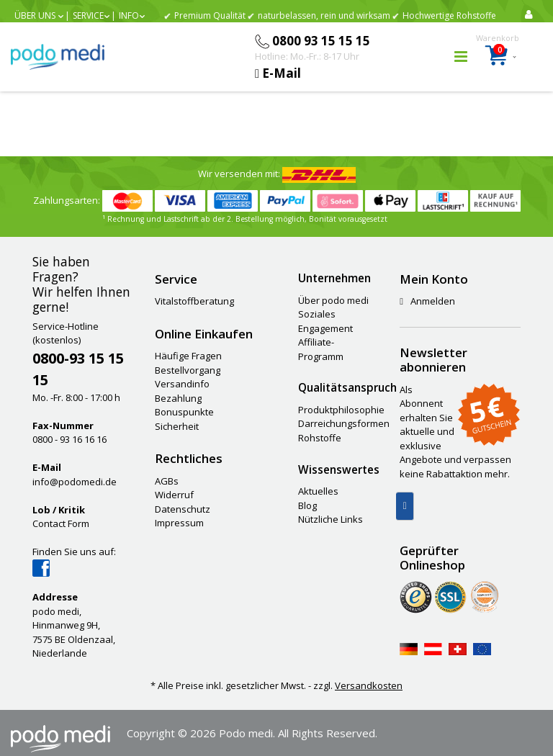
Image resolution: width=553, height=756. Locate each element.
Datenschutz (183, 509)
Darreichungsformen (344, 423)
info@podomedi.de (75, 482)
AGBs (167, 481)
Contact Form (61, 523)
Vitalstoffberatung (194, 301)
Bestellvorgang (188, 370)
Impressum (179, 523)
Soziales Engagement (325, 321)
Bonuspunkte (184, 412)
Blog (307, 505)
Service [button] (88, 15)
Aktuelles (318, 491)
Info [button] (129, 15)
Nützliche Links (331, 519)
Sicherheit (177, 426)
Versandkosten (369, 685)
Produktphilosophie (341, 410)
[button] (39, 15)
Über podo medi (333, 300)
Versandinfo (182, 384)
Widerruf (174, 495)
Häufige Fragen (188, 356)
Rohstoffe (320, 438)
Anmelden (427, 301)
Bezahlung (178, 398)
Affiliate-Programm (321, 349)
